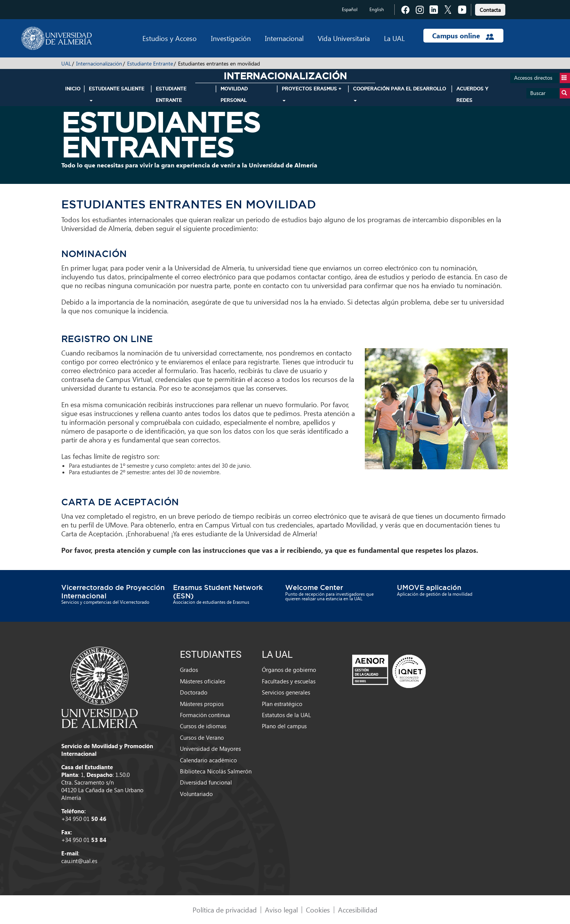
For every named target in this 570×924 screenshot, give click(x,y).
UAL (66, 63)
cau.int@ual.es (79, 861)
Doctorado (194, 692)
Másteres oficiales (203, 681)
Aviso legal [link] (281, 910)
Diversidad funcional (206, 782)
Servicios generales (286, 692)
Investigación (231, 38)
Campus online (463, 36)
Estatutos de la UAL (286, 715)
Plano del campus (284, 726)
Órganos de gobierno (289, 670)
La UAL (394, 38)
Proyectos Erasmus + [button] (312, 94)
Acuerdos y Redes (472, 94)
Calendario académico (208, 760)
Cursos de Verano (202, 737)
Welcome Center (314, 587)
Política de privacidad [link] (225, 910)
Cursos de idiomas (203, 726)
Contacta (490, 10)
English (377, 9)
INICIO (73, 89)
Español (350, 9)
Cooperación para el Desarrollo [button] (399, 94)
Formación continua (205, 715)
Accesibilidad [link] (358, 910)
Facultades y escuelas (289, 681)
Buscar (550, 93)
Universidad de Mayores (210, 749)
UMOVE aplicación (429, 587)
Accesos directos (542, 78)
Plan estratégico (282, 704)
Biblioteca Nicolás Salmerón (216, 771)
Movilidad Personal (234, 94)
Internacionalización (99, 63)
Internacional (284, 38)
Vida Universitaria (344, 38)
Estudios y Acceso (170, 38)
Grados (189, 670)
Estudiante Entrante (150, 63)
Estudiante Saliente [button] (117, 94)
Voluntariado (196, 794)
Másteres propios (202, 704)
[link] (490, 9)
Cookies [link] (318, 910)
